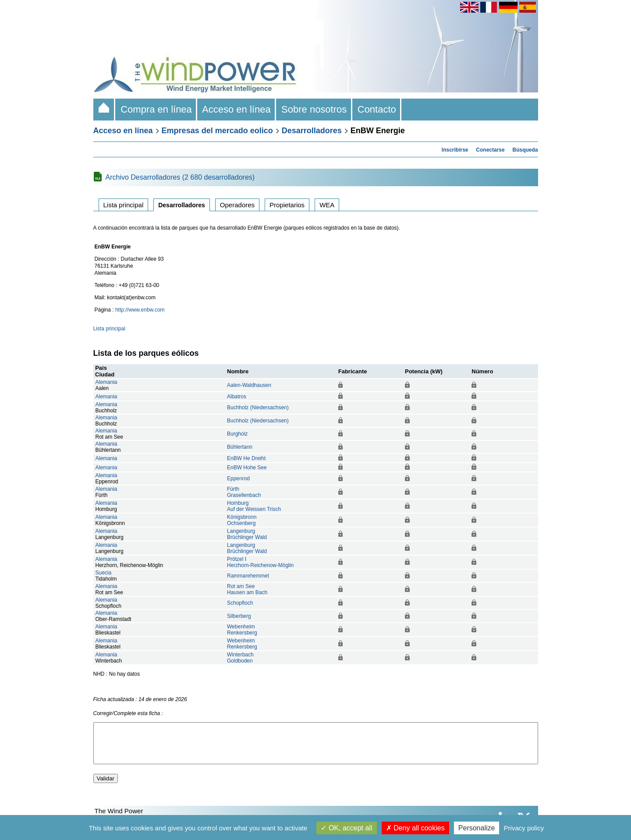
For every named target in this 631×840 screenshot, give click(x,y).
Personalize (477, 828)
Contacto (377, 109)
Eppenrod (238, 478)
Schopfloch (240, 603)
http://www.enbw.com (140, 310)
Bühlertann (240, 447)
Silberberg (239, 616)
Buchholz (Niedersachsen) (258, 408)
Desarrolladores (312, 131)
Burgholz (237, 434)
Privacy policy (524, 828)
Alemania (106, 382)
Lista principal (124, 205)
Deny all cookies (415, 828)
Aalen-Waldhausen (249, 385)
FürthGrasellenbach (244, 492)
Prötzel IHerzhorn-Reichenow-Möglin (260, 562)
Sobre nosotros (314, 109)
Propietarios (287, 205)
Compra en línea (156, 109)
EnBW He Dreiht (246, 458)
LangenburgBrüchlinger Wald (247, 534)
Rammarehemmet (248, 576)
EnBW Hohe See (247, 468)
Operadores (237, 205)
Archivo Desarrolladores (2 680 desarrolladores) (180, 177)
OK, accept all (346, 828)
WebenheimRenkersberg (242, 630)
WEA (327, 205)
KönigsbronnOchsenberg (242, 520)
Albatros (237, 397)
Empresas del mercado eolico (217, 131)
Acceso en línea (237, 109)
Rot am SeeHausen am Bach (247, 589)
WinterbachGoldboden (240, 658)
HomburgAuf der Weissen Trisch (254, 506)
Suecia (104, 573)
